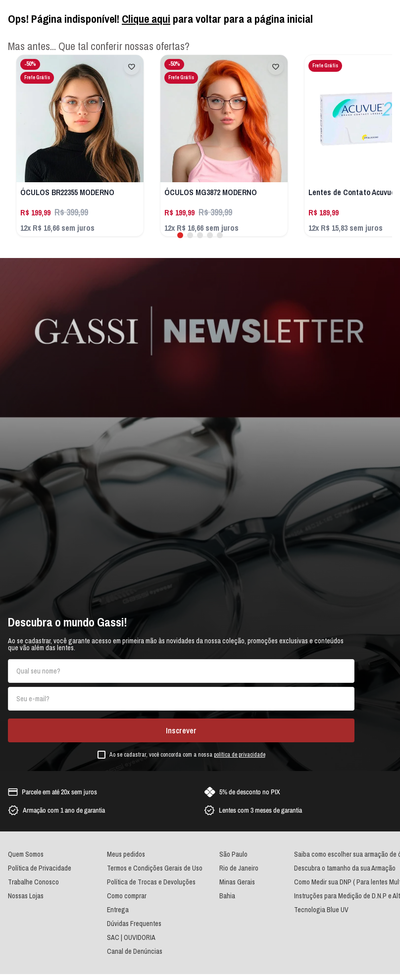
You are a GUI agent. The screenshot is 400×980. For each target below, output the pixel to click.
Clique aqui (146, 19)
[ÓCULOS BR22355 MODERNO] (128, 156)
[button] (155, 256)
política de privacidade (240, 775)
